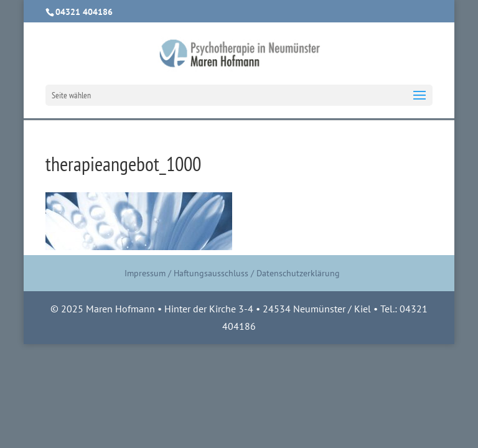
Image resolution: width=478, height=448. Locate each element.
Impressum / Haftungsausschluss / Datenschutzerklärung (232, 273)
